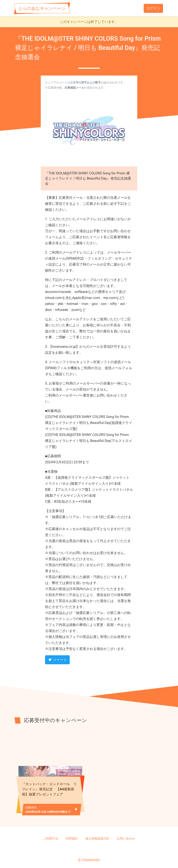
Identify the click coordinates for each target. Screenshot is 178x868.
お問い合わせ (126, 836)
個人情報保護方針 (97, 836)
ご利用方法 (51, 836)
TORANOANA (91, 857)
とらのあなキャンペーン (42, 8)
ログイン (153, 8)
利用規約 (72, 836)
